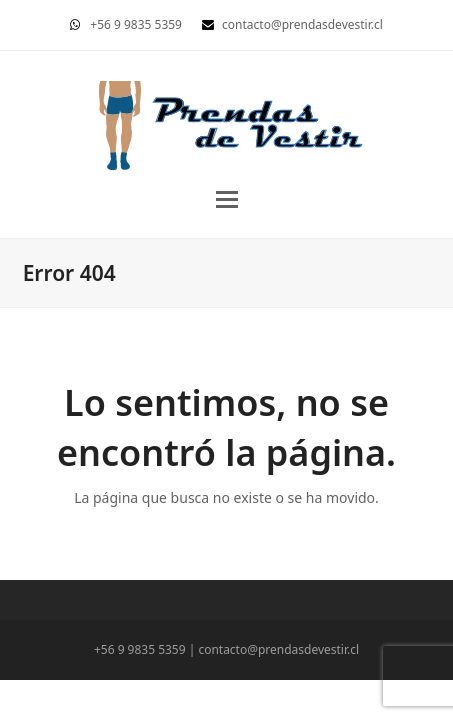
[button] (227, 199)
